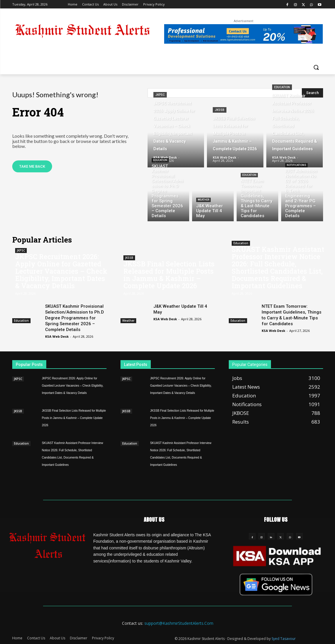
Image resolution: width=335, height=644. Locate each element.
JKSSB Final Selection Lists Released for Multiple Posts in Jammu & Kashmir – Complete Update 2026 (169, 275)
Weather (203, 200)
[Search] (312, 93)
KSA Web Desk (57, 336)
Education (282, 87)
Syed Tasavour (284, 639)
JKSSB (220, 110)
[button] (316, 67)
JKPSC (160, 95)
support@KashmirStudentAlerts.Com (179, 623)
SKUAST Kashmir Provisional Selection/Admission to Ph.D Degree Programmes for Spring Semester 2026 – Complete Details (75, 318)
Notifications (296, 165)
